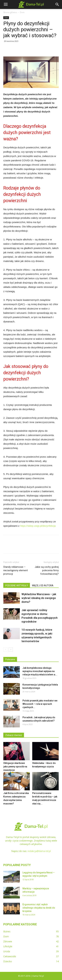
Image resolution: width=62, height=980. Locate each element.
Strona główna (10, 12)
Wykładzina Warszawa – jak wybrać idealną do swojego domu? (39, 598)
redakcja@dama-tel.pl (39, 851)
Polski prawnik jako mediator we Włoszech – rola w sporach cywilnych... (40, 704)
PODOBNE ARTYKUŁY (17, 586)
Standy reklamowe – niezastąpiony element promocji (16, 570)
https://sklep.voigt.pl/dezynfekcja (38, 526)
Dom (22, 12)
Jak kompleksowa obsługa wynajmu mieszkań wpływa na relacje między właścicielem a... (40, 671)
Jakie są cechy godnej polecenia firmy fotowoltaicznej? (47, 570)
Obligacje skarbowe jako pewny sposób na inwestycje (15, 767)
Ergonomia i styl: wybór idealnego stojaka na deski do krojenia (39, 908)
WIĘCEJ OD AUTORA (43, 586)
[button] (57, 4)
